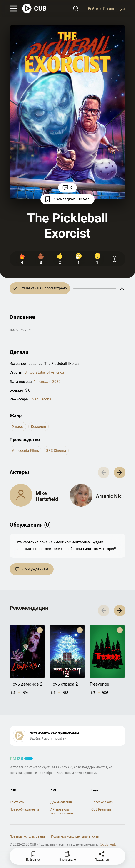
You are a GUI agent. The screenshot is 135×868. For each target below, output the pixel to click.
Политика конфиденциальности (75, 836)
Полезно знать (102, 802)
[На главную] (34, 9)
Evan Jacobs (41, 399)
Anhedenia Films (25, 451)
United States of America (44, 372)
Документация (62, 802)
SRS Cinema (56, 451)
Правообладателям (24, 809)
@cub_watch (109, 844)
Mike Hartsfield (47, 496)
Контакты (17, 802)
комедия (39, 427)
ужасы (18, 427)
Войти (93, 9)
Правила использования (28, 836)
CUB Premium (101, 809)
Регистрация (114, 9)
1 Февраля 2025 (47, 382)
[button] (120, 472)
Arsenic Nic (109, 496)
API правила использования (62, 811)
